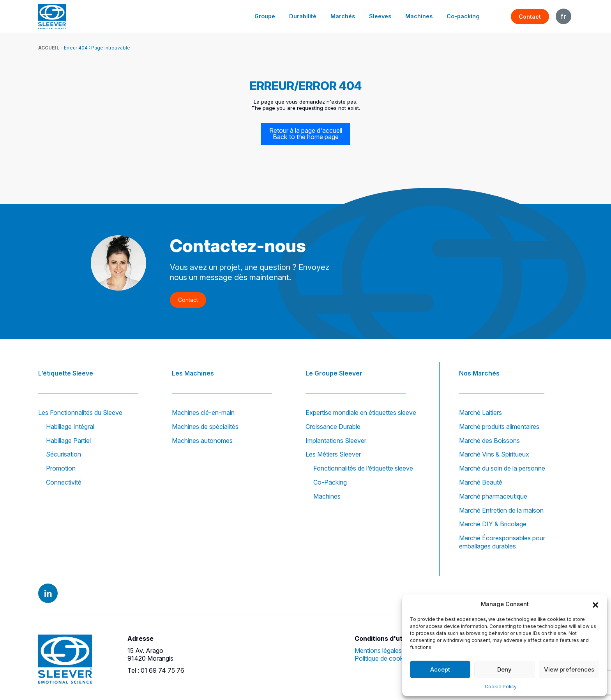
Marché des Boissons (489, 441)
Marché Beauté (481, 482)
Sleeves (381, 16)
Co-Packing (330, 482)
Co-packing (463, 16)
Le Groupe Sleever (334, 373)
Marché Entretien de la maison (501, 510)
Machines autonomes (202, 441)
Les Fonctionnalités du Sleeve (80, 413)
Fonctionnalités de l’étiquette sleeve (363, 468)
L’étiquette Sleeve (66, 373)
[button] (595, 604)
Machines (419, 16)
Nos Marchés (479, 373)
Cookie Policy (501, 687)
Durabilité (303, 16)
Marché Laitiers (480, 413)
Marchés (343, 16)
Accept (440, 669)
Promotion (61, 468)
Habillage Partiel (68, 441)
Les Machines (193, 373)
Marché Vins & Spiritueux (494, 455)
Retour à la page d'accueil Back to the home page (306, 134)
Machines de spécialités (205, 427)
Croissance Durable (333, 427)
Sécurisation (64, 455)
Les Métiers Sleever (333, 455)
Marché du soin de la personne (502, 468)
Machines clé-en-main (203, 413)
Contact (530, 17)
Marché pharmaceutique (493, 496)
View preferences (569, 669)
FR (563, 16)
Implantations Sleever (336, 441)
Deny (504, 669)
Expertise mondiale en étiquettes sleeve (361, 413)
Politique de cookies (383, 659)
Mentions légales (378, 651)
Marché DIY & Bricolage (493, 524)
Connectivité (64, 482)
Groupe (266, 16)
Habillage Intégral (70, 427)
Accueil (49, 48)
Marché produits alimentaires (499, 427)
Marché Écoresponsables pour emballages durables (502, 542)
